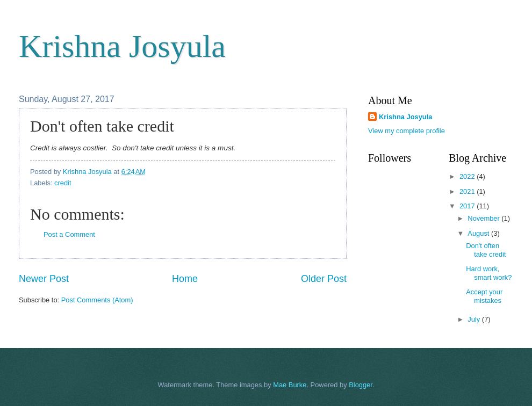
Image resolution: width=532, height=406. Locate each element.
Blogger (361, 385)
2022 (468, 176)
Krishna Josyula (122, 46)
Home (185, 279)
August (479, 233)
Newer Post (44, 279)
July (475, 319)
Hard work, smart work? (489, 273)
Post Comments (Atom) (97, 300)
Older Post (324, 279)
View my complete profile (407, 131)
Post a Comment (69, 234)
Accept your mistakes (484, 296)
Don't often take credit (486, 250)
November (484, 218)
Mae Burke (290, 385)
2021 (468, 191)
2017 (468, 206)
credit (63, 183)
